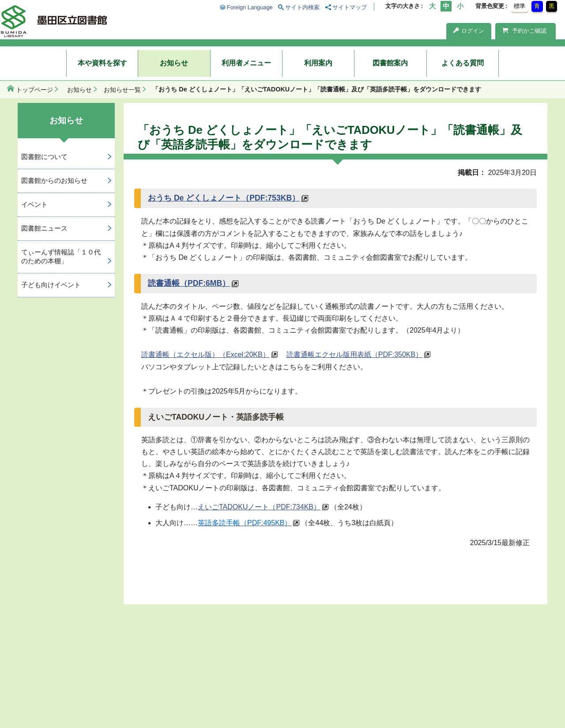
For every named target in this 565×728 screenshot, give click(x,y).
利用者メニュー (246, 63)
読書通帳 (189, 283)
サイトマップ (350, 7)
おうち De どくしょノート (224, 198)
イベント (34, 204)
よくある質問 (463, 63)
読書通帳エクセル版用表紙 (354, 355)
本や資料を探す (102, 63)
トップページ (34, 90)
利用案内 (318, 63)
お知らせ (174, 63)
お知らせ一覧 (122, 90)
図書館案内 (390, 63)
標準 (520, 6)
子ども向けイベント (51, 285)
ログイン (469, 31)
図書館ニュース (44, 228)
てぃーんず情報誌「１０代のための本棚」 (61, 257)
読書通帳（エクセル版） (205, 355)
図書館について (44, 157)
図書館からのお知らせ (54, 180)
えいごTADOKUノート (259, 507)
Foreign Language (250, 7)
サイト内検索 (302, 7)
